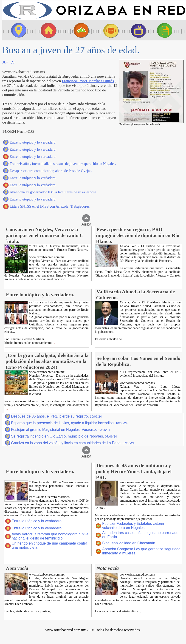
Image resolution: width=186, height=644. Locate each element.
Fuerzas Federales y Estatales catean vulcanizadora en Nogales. (133, 526)
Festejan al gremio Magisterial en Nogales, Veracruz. (61, 430)
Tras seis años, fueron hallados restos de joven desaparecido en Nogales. (63, 164)
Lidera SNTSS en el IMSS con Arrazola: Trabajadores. (50, 206)
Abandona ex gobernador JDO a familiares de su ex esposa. (53, 192)
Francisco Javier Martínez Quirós (88, 81)
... (68, 279)
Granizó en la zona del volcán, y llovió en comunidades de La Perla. (73, 443)
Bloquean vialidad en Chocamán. (129, 543)
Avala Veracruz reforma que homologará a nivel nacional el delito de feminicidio (51, 536)
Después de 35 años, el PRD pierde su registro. (56, 416)
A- (13, 63)
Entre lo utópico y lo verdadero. (33, 142)
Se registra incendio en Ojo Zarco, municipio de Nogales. (64, 436)
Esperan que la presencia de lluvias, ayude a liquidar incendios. (69, 423)
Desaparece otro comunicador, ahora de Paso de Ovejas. (51, 171)
